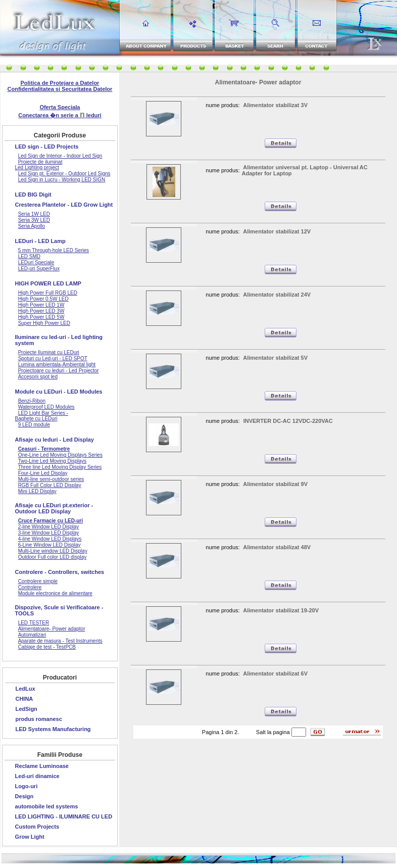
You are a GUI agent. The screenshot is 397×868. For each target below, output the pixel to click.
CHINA (24, 699)
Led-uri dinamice (37, 776)
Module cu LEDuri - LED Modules (59, 392)
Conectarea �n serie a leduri (60, 115)
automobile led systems (47, 806)
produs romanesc (38, 719)
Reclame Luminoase (42, 766)
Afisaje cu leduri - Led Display (55, 440)
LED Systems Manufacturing (53, 729)
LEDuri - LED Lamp (40, 241)
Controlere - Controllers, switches (60, 572)
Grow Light (30, 837)
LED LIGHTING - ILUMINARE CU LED (64, 816)
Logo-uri (27, 786)
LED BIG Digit (33, 195)
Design (24, 796)
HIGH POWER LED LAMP (48, 283)
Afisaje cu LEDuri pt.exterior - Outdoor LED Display (54, 508)
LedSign (26, 709)
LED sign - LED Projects (47, 147)
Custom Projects (37, 827)
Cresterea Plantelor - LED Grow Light (64, 205)
